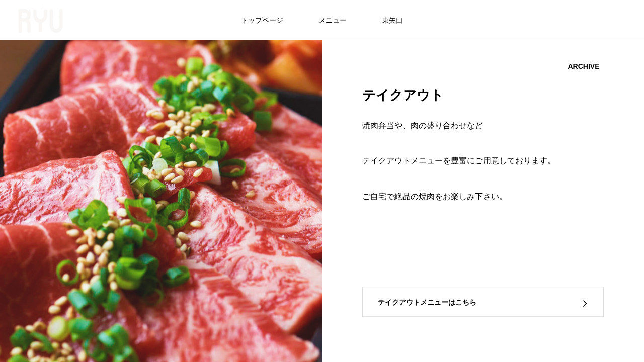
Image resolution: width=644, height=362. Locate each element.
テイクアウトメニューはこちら (427, 302)
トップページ (262, 20)
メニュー (333, 20)
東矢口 (392, 20)
